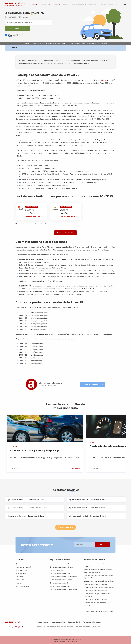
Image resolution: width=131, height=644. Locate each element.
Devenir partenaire (22, 570)
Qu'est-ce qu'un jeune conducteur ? (96, 600)
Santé (56, 4)
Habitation (45, 4)
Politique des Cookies (74, 622)
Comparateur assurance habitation (62, 567)
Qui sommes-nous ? (22, 564)
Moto (65, 4)
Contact (18, 583)
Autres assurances (108, 4)
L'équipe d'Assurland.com (50, 383)
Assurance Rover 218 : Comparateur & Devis (87, 500)
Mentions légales (42, 622)
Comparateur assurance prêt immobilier (63, 577)
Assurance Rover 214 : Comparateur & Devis (26, 500)
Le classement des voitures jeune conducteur (100, 581)
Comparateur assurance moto (60, 573)
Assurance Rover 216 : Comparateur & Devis (87, 516)
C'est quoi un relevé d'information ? (96, 603)
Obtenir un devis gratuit (18, 29)
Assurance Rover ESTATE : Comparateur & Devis (27, 508)
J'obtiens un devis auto (65, 233)
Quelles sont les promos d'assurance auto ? (99, 612)
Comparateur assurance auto (60, 564)
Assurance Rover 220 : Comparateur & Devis (26, 516)
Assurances (19, 577)
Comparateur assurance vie (59, 583)
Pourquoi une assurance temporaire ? (97, 584)
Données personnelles (57, 622)
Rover (105, 80)
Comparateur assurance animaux (61, 580)
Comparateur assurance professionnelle (63, 589)
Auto (34, 4)
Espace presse (20, 580)
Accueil (26, 43)
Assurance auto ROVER (78, 43)
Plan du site (97, 622)
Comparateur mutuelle (58, 570)
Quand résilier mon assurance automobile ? (99, 587)
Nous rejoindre (21, 573)
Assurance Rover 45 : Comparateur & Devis (87, 508)
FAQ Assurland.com (22, 586)
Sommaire (13, 48)
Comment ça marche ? (23, 567)
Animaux (93, 4)
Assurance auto (38, 43)
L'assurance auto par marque (56, 43)
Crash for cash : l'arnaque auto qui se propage (35, 451)
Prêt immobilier (78, 4)
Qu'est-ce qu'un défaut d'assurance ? (97, 591)
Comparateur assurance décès (60, 586)
